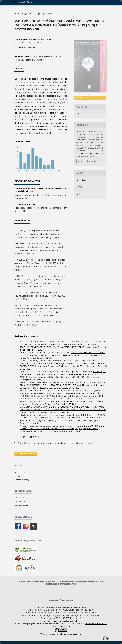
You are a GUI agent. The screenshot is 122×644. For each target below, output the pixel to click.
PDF (80, 98)
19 (40, 437)
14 (29, 437)
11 (22, 437)
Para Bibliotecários (22, 505)
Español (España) (22, 480)
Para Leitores (20, 497)
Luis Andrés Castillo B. (71, 634)
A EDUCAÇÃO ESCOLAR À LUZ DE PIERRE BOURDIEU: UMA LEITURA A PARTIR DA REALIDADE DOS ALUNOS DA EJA (63, 374)
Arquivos (27, 14)
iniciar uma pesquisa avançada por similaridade (56, 443)
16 (33, 437)
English (18, 476)
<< (16, 437)
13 (26, 437)
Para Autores (20, 501)
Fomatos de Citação (87, 161)
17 (36, 437)
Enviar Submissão (26, 454)
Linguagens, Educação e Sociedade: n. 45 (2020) (81, 396)
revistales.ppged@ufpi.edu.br (65, 621)
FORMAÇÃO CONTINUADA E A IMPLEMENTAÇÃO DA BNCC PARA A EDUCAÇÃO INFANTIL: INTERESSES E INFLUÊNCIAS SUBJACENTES (62, 363)
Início (17, 14)
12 (24, 437)
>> (44, 437)
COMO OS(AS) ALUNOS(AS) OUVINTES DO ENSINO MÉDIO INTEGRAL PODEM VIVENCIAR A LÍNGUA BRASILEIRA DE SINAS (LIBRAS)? (63, 418)
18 (38, 437)
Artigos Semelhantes (26, 336)
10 (20, 437)
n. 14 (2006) (39, 14)
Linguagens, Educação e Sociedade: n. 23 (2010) (55, 404)
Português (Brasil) (22, 473)
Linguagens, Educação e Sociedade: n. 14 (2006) (47, 412)
